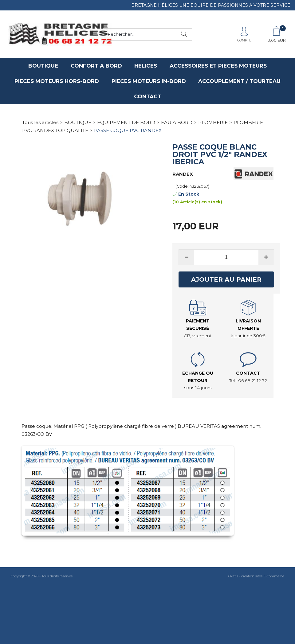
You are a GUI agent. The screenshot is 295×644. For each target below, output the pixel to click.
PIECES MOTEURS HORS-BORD (57, 81)
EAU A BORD (177, 122)
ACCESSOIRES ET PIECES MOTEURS (218, 66)
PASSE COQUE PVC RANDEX (128, 130)
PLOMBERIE (213, 122)
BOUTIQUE (43, 66)
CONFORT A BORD (96, 66)
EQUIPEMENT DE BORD (126, 122)
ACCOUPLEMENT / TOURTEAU (239, 81)
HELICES (146, 66)
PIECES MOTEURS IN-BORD (149, 81)
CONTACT (148, 96)
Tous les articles (40, 122)
